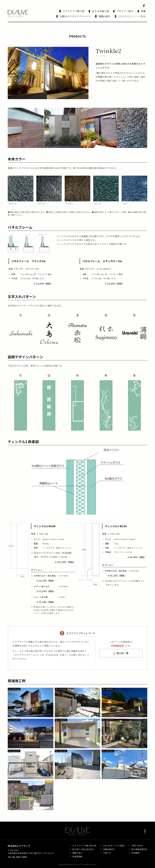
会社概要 (135, 849)
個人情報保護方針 (139, 846)
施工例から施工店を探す (83, 846)
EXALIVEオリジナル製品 (114, 842)
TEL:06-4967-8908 (17, 853)
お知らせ (107, 849)
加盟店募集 (77, 853)
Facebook (144, 6)
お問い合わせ (137, 842)
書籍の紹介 (77, 849)
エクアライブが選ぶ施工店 (84, 842)
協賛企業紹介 (109, 846)
